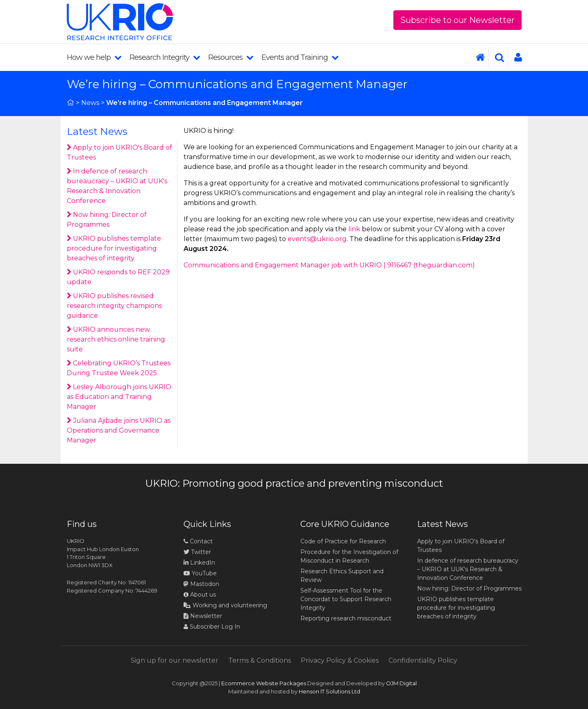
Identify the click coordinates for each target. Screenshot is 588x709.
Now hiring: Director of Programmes (107, 220)
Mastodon (205, 584)
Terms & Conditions (260, 660)
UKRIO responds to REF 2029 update (118, 277)
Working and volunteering (225, 605)
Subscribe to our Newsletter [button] (457, 20)
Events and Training (300, 57)
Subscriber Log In (212, 627)
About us (200, 595)
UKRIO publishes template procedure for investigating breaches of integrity (114, 248)
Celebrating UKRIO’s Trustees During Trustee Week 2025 (119, 368)
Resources (231, 57)
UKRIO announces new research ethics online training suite (116, 339)
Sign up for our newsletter (175, 660)
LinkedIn (199, 563)
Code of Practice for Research (343, 541)
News (90, 103)
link (354, 229)
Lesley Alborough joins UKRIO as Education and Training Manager (119, 397)
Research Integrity (165, 57)
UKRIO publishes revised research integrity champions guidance (114, 306)
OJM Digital (401, 683)
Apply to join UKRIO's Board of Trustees (119, 152)
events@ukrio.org (317, 239)
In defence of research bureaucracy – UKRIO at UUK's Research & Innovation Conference (117, 186)
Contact (198, 541)
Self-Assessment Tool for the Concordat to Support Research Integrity (346, 599)
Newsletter (203, 616)
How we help (94, 57)
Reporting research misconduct (346, 618)
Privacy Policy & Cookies (340, 660)
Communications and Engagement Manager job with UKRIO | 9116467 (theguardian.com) (329, 265)
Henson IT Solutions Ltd (329, 691)
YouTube (200, 573)
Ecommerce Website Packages (264, 683)
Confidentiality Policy (423, 660)
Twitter (197, 552)
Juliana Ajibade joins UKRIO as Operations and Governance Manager (119, 430)
